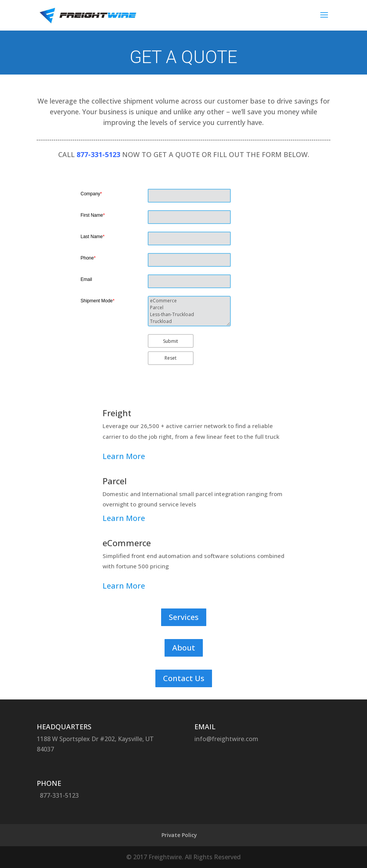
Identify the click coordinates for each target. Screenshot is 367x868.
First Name (93, 215)
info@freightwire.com (226, 739)
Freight (117, 413)
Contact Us (184, 678)
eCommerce (189, 301)
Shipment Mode (98, 301)
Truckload (189, 321)
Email (86, 279)
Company (91, 194)
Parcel (189, 308)
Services (184, 617)
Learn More (124, 456)
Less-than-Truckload (189, 315)
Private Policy (179, 835)
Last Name (93, 237)
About (184, 648)
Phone (88, 258)
